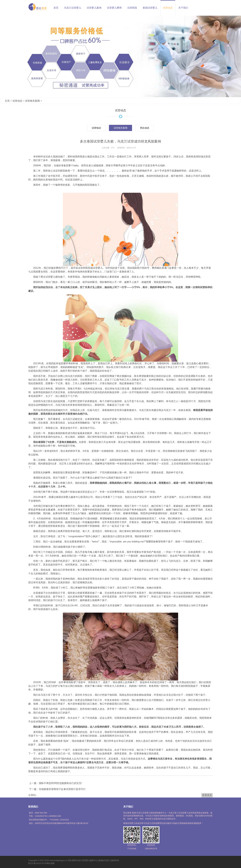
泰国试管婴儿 (150, 8)
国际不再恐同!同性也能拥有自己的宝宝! (60, 783)
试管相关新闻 (32, 101)
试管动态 (168, 8)
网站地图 (51, 863)
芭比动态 (145, 128)
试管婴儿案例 (94, 8)
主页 (7, 101)
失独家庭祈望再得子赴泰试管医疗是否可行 (62, 789)
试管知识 (96, 128)
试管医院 (132, 8)
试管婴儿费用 (114, 8)
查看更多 (207, 795)
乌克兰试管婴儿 (73, 8)
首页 (56, 8)
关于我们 (183, 8)
